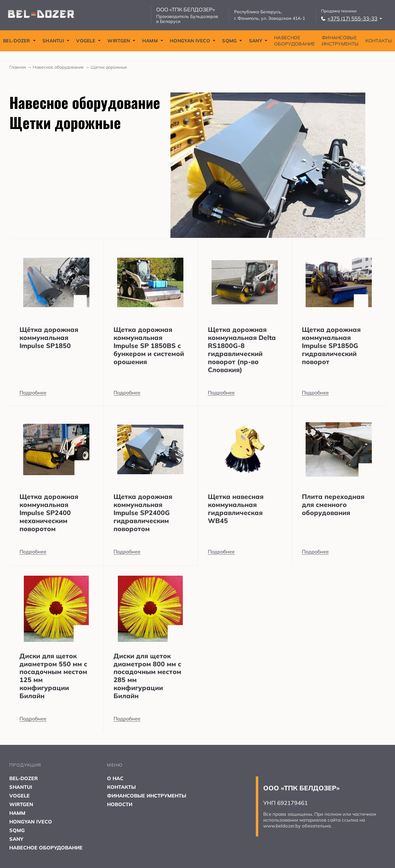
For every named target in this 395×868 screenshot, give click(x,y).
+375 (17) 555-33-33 (352, 18)
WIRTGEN (121, 41)
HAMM (153, 41)
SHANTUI (56, 41)
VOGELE (88, 41)
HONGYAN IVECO (193, 41)
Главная (21, 67)
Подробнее (33, 393)
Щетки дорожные (109, 67)
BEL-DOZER (19, 41)
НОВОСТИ (120, 804)
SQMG (232, 41)
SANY (258, 41)
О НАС (115, 778)
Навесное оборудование (62, 67)
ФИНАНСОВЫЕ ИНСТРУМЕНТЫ (340, 41)
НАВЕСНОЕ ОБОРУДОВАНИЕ (295, 41)
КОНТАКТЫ (379, 41)
